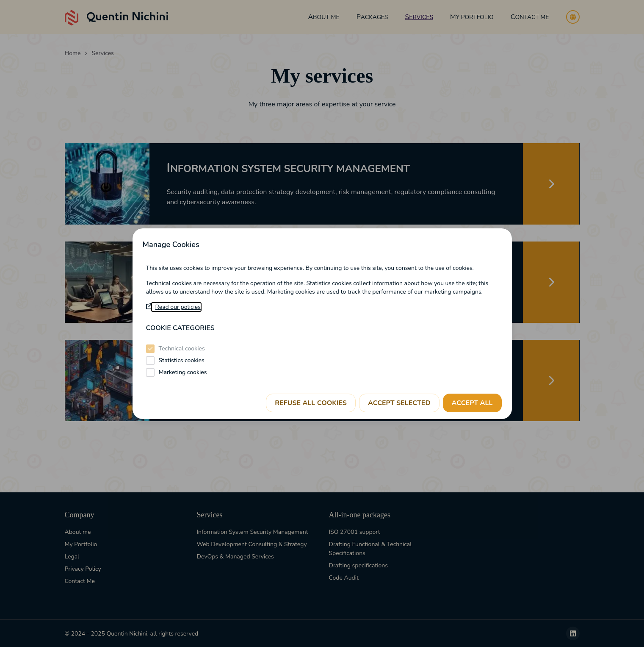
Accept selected (399, 403)
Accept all (472, 403)
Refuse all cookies (311, 403)
